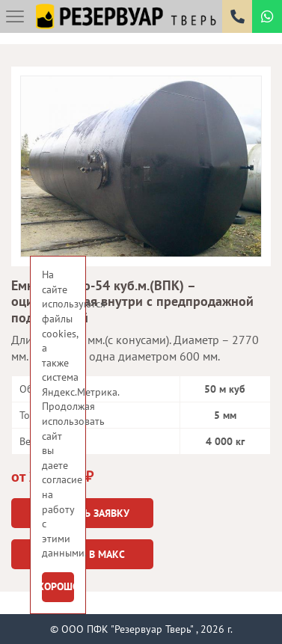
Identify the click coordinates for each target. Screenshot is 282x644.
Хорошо (58, 586)
